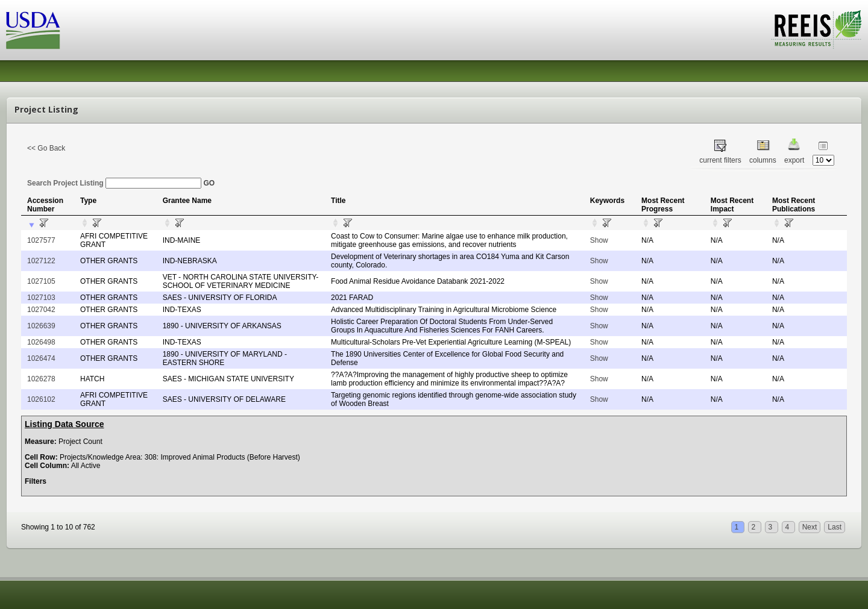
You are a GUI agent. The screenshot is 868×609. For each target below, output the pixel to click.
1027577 (41, 240)
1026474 (41, 358)
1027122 (41, 261)
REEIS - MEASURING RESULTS (816, 30)
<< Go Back (46, 148)
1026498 (41, 342)
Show (599, 240)
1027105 (41, 281)
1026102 (41, 399)
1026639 (41, 326)
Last (835, 527)
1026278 (41, 379)
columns (763, 160)
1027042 (41, 310)
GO (209, 183)
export (794, 160)
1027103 (41, 298)
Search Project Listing (114, 183)
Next (810, 527)
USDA (33, 30)
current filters (720, 160)
